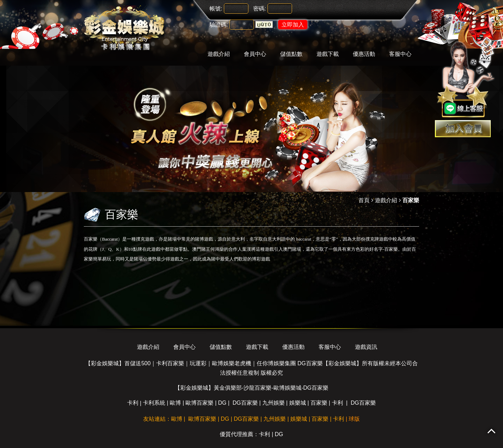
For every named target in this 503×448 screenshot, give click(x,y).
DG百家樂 (245, 403)
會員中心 (255, 54)
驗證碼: (219, 25)
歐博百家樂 (199, 403)
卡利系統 (154, 403)
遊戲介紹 (219, 54)
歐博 (175, 403)
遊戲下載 (328, 54)
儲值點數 (291, 54)
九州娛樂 (274, 403)
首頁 (364, 200)
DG (222, 403)
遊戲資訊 (366, 347)
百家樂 (319, 403)
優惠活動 (364, 54)
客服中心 (400, 54)
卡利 (133, 403)
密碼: (260, 9)
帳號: (216, 9)
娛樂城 (298, 403)
